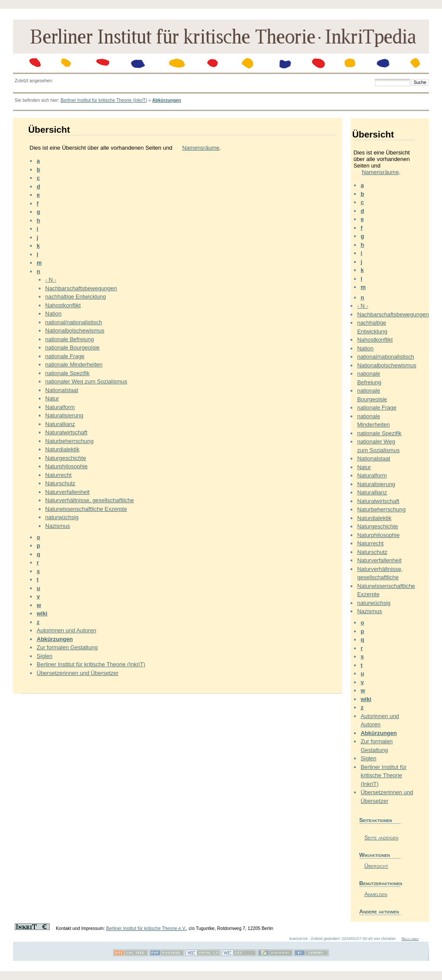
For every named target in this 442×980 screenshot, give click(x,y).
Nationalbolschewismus (75, 331)
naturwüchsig (62, 517)
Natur (52, 398)
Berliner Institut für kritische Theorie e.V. (146, 928)
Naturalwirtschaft (66, 432)
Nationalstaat (62, 390)
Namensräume (201, 148)
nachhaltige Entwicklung (76, 297)
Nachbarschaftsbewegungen (81, 288)
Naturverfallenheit (67, 492)
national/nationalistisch (74, 322)
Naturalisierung (64, 415)
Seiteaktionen (376, 820)
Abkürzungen (166, 100)
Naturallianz (60, 424)
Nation (54, 314)
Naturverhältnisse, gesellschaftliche (90, 500)
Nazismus (58, 526)
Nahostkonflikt (63, 305)
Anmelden (376, 894)
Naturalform (60, 407)
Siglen (44, 656)
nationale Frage (65, 356)
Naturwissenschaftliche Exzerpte (86, 509)
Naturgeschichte (66, 458)
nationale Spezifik (67, 373)
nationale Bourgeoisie (73, 347)
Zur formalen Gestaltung (67, 647)
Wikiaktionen (375, 855)
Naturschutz (60, 483)
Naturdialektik (62, 449)
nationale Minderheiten (74, 364)
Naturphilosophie (67, 466)
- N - (51, 280)
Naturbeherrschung (69, 441)
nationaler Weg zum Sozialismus (86, 381)
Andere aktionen (379, 911)
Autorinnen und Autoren (66, 630)
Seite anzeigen (381, 837)
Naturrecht (59, 475)
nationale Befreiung (70, 339)
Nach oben (410, 939)
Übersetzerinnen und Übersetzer (78, 673)
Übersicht (376, 866)
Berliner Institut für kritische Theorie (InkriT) (104, 100)
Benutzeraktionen (380, 883)
